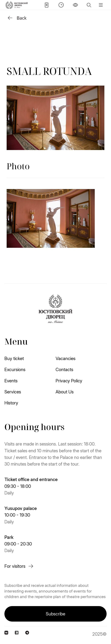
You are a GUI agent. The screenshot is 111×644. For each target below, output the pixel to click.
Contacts (64, 370)
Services (13, 392)
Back (17, 18)
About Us (65, 392)
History (11, 403)
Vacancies (66, 358)
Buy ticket (14, 358)
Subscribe (55, 614)
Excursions (15, 370)
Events (11, 381)
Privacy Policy (69, 381)
